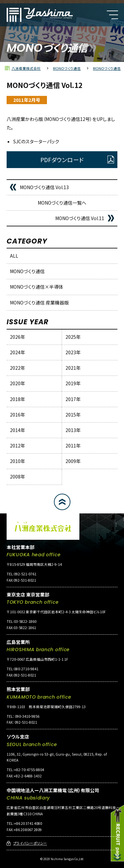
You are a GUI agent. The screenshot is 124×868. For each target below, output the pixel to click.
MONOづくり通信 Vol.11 (80, 218)
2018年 (18, 399)
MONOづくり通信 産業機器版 (39, 303)
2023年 (73, 352)
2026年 (18, 337)
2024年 (18, 352)
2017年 (73, 399)
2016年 (18, 415)
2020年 (18, 383)
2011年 (73, 446)
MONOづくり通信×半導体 (37, 287)
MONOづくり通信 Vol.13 (44, 187)
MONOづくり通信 (27, 271)
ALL (14, 256)
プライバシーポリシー (30, 843)
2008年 (18, 477)
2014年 (18, 430)
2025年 (73, 337)
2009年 (73, 461)
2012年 (18, 446)
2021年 (73, 368)
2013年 (73, 430)
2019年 (73, 383)
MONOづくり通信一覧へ (62, 203)
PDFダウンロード (62, 160)
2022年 (18, 368)
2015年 (73, 415)
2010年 (18, 461)
